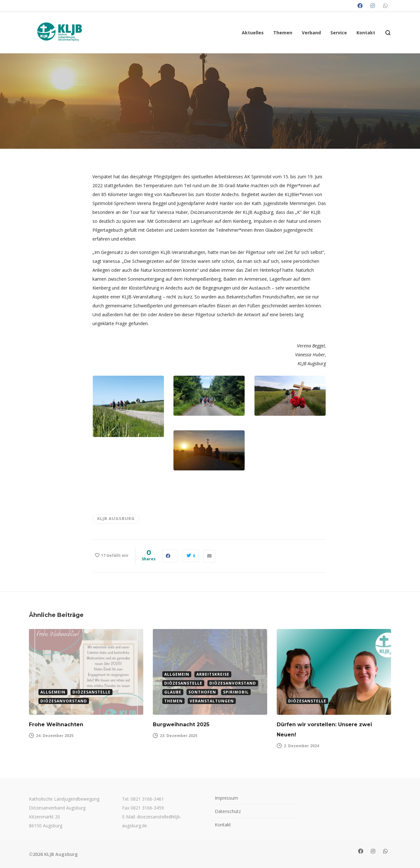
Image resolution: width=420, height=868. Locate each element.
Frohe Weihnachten (56, 724)
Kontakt (223, 825)
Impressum (226, 798)
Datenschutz (228, 811)
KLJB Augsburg (116, 518)
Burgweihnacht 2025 (181, 724)
